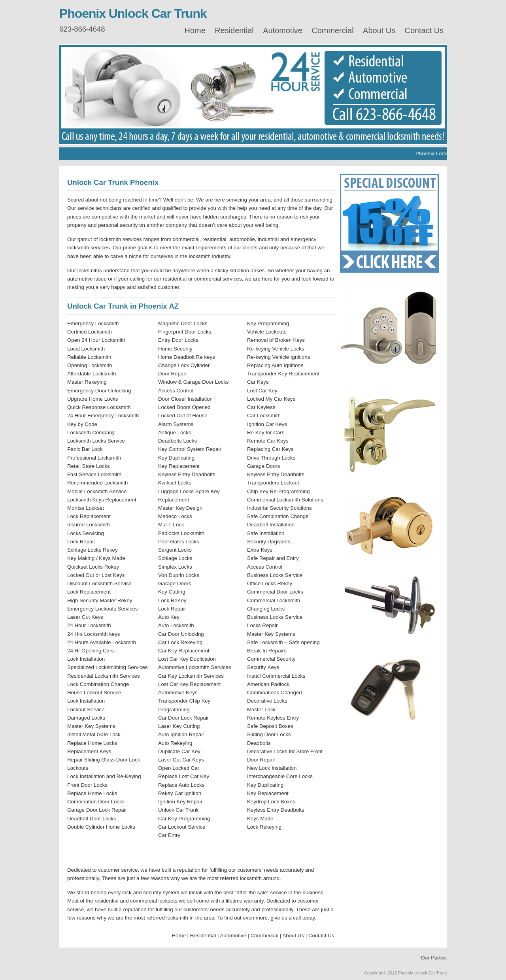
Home (195, 30)
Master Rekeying (87, 382)
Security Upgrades (269, 542)
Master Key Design (180, 508)
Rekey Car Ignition (180, 793)
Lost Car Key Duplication (187, 659)
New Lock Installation (272, 768)
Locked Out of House (183, 416)
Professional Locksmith (94, 458)
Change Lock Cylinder (184, 365)
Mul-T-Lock (171, 525)
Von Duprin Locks (179, 575)
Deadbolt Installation (271, 525)
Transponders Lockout (273, 483)
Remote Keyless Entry (273, 718)
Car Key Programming (184, 819)
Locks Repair (262, 625)
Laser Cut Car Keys (181, 760)
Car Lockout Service (182, 827)
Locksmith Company (91, 433)
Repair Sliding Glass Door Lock (104, 760)
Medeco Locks (175, 516)
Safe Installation (266, 533)
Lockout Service (86, 710)
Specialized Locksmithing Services (108, 667)
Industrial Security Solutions (279, 508)
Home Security (175, 349)
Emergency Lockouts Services (102, 609)
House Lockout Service (94, 693)
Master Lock (261, 710)
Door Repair (172, 374)
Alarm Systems (176, 424)
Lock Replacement (89, 516)
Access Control (176, 391)
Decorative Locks (267, 701)
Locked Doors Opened (184, 407)
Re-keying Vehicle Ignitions (278, 357)
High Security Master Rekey (100, 600)
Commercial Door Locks (275, 592)
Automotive (283, 30)
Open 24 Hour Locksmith (96, 340)
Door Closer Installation (185, 399)
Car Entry (169, 835)
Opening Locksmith (90, 365)
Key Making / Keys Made (96, 558)
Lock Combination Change (98, 684)
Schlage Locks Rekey (93, 550)
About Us (379, 30)
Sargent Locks (175, 550)
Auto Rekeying (175, 743)
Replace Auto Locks (181, 785)
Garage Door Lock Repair (97, 810)
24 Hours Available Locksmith (102, 642)
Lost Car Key (262, 391)
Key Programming (268, 323)
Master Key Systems (91, 726)
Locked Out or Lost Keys (96, 575)
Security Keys (263, 667)
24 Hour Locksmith (89, 625)
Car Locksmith (264, 416)
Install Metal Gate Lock (94, 734)
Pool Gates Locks (179, 542)
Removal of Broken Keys (276, 340)
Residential (234, 30)
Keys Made (260, 819)
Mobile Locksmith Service (97, 491)
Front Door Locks (87, 785)
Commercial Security (271, 659)
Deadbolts (259, 743)
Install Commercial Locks (276, 676)
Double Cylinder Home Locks (101, 827)
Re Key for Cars (266, 433)
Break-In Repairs (267, 651)
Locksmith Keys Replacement (102, 500)
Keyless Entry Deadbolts (187, 474)
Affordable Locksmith (92, 374)
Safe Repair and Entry (273, 558)
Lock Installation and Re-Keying (104, 776)
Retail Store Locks (89, 466)
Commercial (332, 30)
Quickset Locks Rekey (93, 567)
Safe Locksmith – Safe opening (283, 642)
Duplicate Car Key (179, 751)
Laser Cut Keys (85, 617)
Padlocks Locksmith (181, 533)
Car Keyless (261, 407)
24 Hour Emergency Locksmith (103, 416)
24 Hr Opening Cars (91, 651)
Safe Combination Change (278, 516)
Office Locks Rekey (270, 583)
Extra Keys (260, 550)
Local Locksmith (86, 349)
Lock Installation (86, 659)
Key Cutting (172, 592)
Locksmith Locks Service (96, 441)
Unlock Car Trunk (178, 810)
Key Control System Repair (190, 449)
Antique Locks (175, 433)
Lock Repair (81, 542)
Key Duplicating (176, 458)
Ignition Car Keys (267, 424)
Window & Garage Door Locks (193, 382)
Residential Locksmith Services (104, 676)
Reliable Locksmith (89, 357)
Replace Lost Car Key (184, 776)
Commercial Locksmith (274, 600)
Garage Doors (175, 583)
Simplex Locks (175, 567)
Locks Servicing (86, 533)
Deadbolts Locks (177, 441)
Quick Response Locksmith (99, 407)
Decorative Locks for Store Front (285, 751)
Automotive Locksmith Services (194, 667)
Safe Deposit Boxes (270, 726)
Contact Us (424, 30)
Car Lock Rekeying (180, 642)
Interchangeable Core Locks (280, 776)
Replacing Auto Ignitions (275, 365)
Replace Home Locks (92, 743)
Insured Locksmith (89, 525)
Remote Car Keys (268, 441)
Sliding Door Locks (269, 734)
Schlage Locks (175, 558)
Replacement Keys (89, 751)
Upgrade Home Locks (93, 399)
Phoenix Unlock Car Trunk (133, 13)
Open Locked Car (179, 768)
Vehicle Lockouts (267, 332)
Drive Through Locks (271, 458)
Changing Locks (266, 609)
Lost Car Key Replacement (190, 684)
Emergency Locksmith (93, 323)
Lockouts (78, 768)
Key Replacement (179, 466)
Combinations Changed (275, 693)
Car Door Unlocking (181, 634)
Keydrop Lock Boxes (271, 802)
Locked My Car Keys (271, 399)
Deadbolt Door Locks (92, 819)
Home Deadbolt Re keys (187, 357)
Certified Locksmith (90, 332)
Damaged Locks (86, 718)
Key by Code (82, 424)
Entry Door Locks (178, 340)
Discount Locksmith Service (99, 583)
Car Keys (258, 382)
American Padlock (268, 684)
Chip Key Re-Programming (278, 491)
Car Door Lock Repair (183, 718)
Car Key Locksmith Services (191, 676)
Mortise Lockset (86, 508)
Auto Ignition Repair (181, 734)
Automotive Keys (178, 693)
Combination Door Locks (96, 802)
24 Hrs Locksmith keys (93, 634)
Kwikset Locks (175, 483)
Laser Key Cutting (179, 726)
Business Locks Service (275, 575)
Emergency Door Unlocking (99, 391)
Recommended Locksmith (97, 483)
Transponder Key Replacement (283, 374)
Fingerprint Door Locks (185, 332)
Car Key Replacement (184, 651)
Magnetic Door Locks (183, 323)
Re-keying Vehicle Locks (276, 349)
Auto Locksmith (176, 625)
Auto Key (169, 617)
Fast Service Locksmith (94, 474)
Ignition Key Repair (180, 802)
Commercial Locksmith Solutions (285, 500)
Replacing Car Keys (270, 449)
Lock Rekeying (264, 827)
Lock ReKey (172, 600)
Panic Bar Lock (85, 449)
